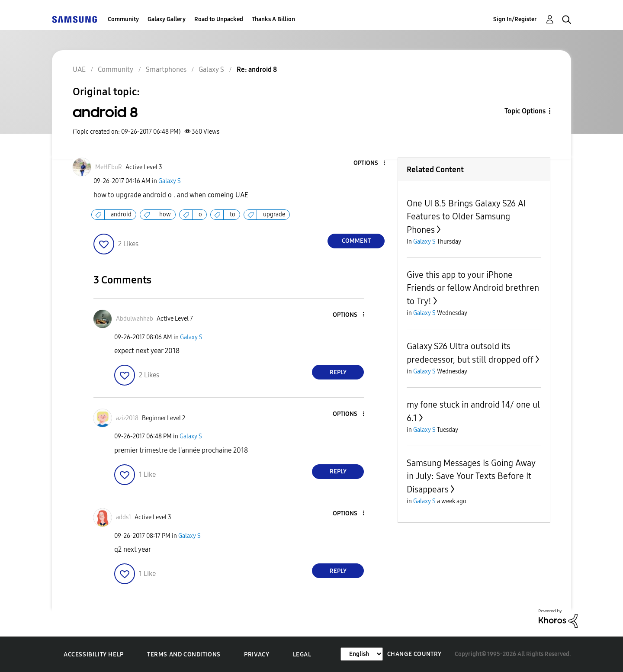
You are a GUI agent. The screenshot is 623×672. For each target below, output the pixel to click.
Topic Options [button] (525, 111)
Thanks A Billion (273, 19)
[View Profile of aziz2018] (127, 418)
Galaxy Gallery (167, 19)
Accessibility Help (94, 654)
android (121, 214)
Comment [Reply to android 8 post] (356, 241)
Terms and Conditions (184, 654)
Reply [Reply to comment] (338, 372)
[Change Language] (362, 654)
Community (123, 19)
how (165, 214)
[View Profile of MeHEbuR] (109, 167)
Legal (302, 654)
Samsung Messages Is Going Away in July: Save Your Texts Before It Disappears (471, 476)
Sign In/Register (515, 19)
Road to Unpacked (219, 19)
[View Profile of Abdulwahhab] (135, 319)
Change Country (414, 654)
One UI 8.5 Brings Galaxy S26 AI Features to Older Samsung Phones (466, 217)
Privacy (257, 654)
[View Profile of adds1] (124, 517)
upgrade (274, 214)
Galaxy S (170, 181)
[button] (370, 163)
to (233, 214)
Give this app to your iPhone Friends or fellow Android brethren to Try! (473, 288)
